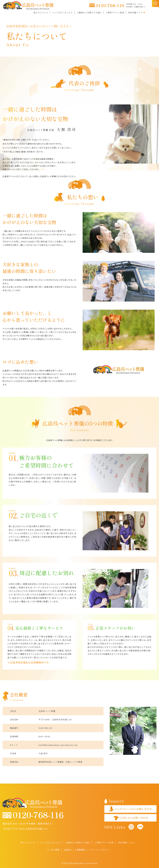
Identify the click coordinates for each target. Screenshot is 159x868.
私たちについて (41, 12)
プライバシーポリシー (100, 850)
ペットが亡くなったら (62, 12)
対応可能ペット (137, 12)
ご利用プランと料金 (115, 12)
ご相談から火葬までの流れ (89, 12)
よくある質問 (53, 850)
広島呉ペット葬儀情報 (74, 850)
